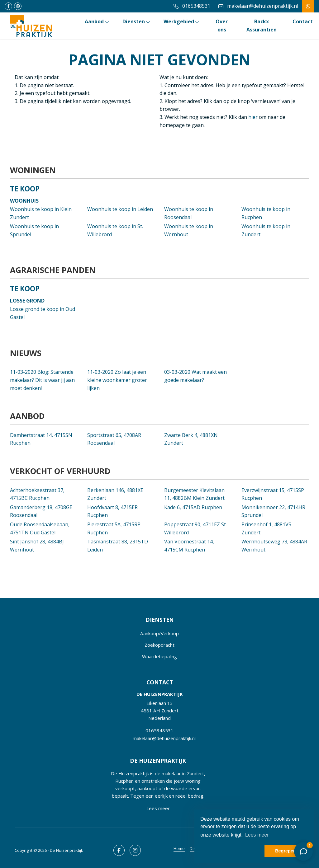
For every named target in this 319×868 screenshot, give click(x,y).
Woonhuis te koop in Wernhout (189, 230)
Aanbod (97, 21)
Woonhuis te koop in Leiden (120, 209)
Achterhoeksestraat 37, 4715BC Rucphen (37, 494)
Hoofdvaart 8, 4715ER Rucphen (112, 511)
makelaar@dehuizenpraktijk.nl (164, 738)
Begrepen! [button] (286, 851)
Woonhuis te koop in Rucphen (266, 213)
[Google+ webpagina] (18, 6)
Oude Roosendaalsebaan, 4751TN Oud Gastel (40, 528)
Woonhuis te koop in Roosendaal (189, 213)
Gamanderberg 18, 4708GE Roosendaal (41, 511)
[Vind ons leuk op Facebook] (8, 6)
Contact (303, 21)
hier (253, 117)
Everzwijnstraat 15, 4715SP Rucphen (273, 494)
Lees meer (158, 808)
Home (179, 848)
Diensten (137, 21)
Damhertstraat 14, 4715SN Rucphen (41, 439)
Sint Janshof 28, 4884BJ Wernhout (37, 546)
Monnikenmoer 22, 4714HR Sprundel (273, 511)
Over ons (222, 26)
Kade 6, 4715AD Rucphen (193, 507)
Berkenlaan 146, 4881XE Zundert (115, 494)
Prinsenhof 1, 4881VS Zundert (266, 528)
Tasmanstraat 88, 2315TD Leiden (118, 546)
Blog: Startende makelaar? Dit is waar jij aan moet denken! (42, 380)
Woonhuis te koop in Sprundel (34, 230)
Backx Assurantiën (262, 26)
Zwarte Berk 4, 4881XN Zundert (191, 439)
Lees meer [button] (257, 835)
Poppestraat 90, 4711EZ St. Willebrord (195, 528)
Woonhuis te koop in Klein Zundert (41, 213)
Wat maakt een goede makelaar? (195, 376)
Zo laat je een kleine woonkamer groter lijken (117, 380)
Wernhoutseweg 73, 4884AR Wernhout (274, 546)
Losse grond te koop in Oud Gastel (43, 313)
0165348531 (159, 730)
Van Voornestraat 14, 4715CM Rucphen (189, 546)
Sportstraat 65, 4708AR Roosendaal (114, 439)
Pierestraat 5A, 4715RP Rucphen (114, 528)
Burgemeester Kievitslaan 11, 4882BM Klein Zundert (194, 494)
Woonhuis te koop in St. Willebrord (115, 230)
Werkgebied (182, 21)
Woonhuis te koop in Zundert (266, 230)
